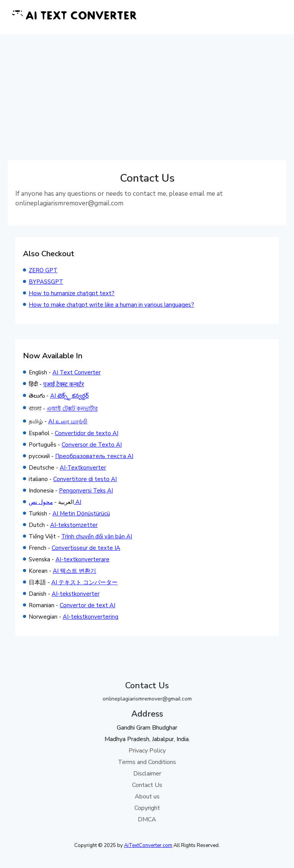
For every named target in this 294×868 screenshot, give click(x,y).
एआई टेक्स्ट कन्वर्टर (64, 384)
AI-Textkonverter (83, 468)
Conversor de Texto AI (92, 445)
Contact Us (147, 785)
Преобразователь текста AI (94, 456)
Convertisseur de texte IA (86, 548)
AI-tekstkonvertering (91, 617)
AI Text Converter (77, 372)
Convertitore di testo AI (85, 479)
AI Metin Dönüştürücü (81, 514)
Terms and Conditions (147, 762)
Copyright (147, 808)
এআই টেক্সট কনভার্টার (72, 409)
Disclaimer (147, 774)
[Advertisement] (147, 91)
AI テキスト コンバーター (84, 582)
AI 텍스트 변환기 (74, 571)
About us (147, 796)
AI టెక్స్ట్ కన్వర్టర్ (69, 396)
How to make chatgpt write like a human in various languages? (111, 305)
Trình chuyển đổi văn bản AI (97, 536)
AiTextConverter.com (148, 845)
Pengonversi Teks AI (86, 491)
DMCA (147, 819)
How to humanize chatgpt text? (72, 293)
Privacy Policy (147, 751)
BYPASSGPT (46, 282)
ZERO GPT (43, 270)
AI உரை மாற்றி (68, 421)
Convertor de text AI (87, 605)
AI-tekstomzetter (74, 525)
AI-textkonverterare (82, 559)
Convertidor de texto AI (87, 433)
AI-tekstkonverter (76, 594)
